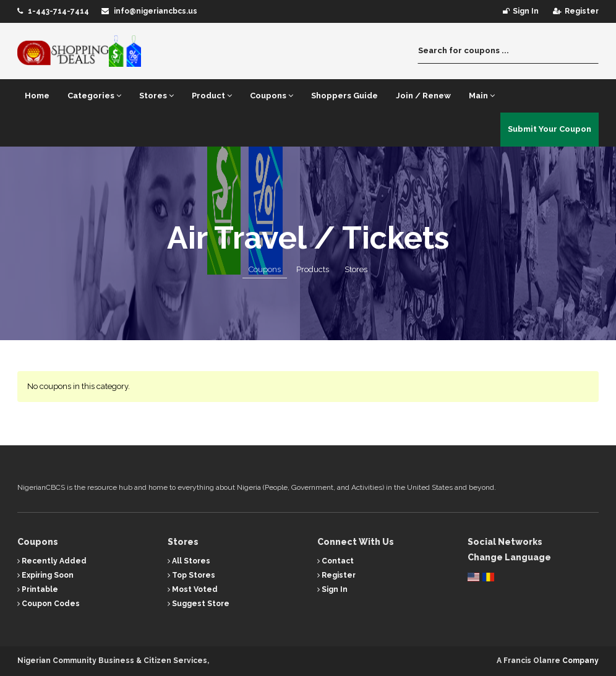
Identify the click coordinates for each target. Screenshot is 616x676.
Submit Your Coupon (550, 129)
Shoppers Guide (344, 96)
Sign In (332, 589)
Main (482, 96)
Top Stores (191, 575)
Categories (94, 96)
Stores (156, 96)
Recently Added (52, 561)
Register (336, 575)
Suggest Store (199, 604)
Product (212, 96)
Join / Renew (423, 96)
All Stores (189, 561)
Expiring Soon (45, 575)
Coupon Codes (49, 604)
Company (580, 661)
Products (313, 269)
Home (37, 96)
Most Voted (193, 589)
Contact (336, 561)
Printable (38, 589)
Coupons (272, 96)
